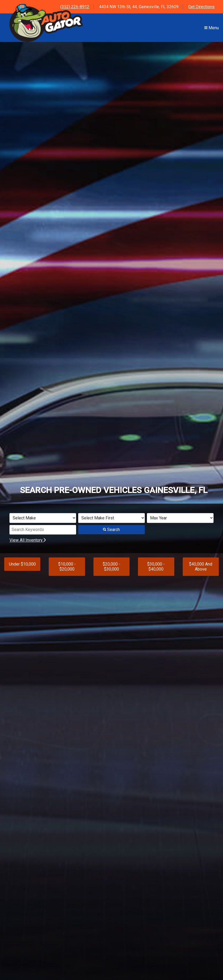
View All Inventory (28, 540)
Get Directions (201, 7)
